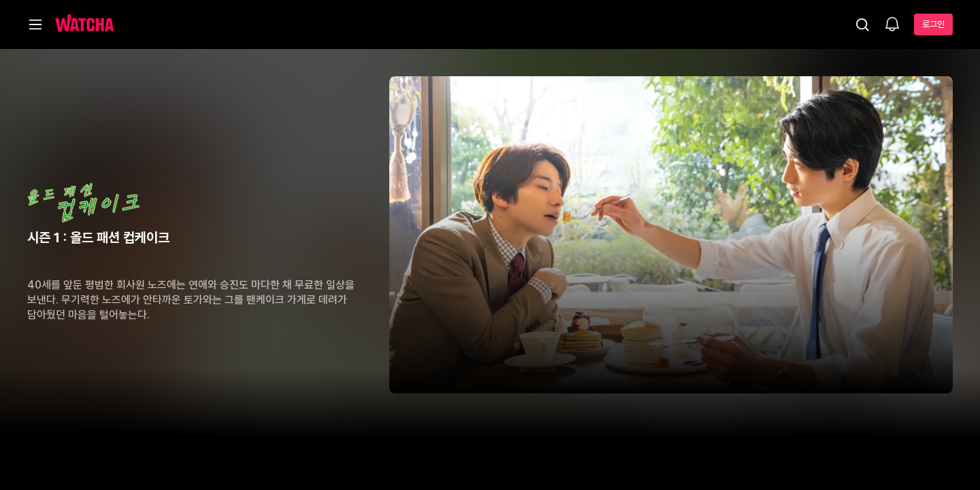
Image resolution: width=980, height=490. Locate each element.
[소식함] (892, 25)
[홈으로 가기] (84, 24)
